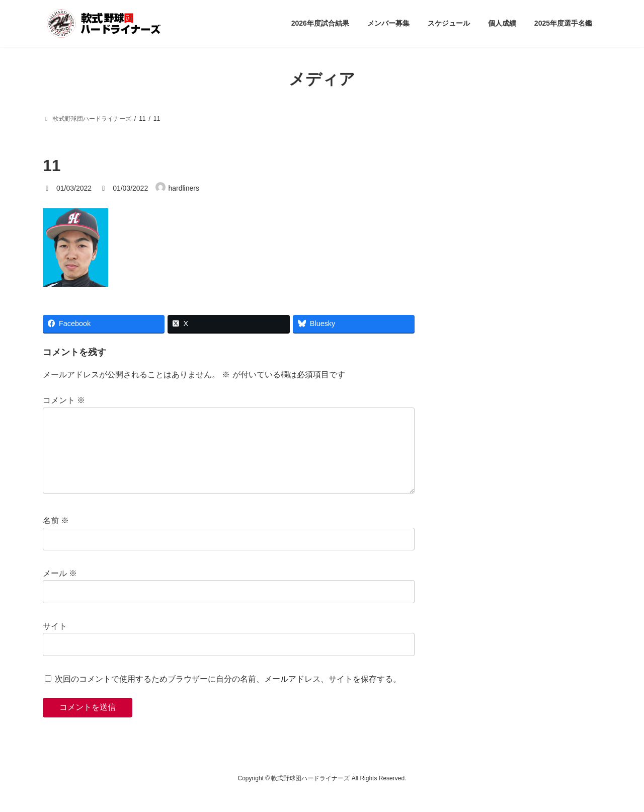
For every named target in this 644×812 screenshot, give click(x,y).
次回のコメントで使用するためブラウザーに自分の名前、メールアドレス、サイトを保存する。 (228, 695)
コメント (64, 400)
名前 (56, 537)
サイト (55, 642)
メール (60, 589)
